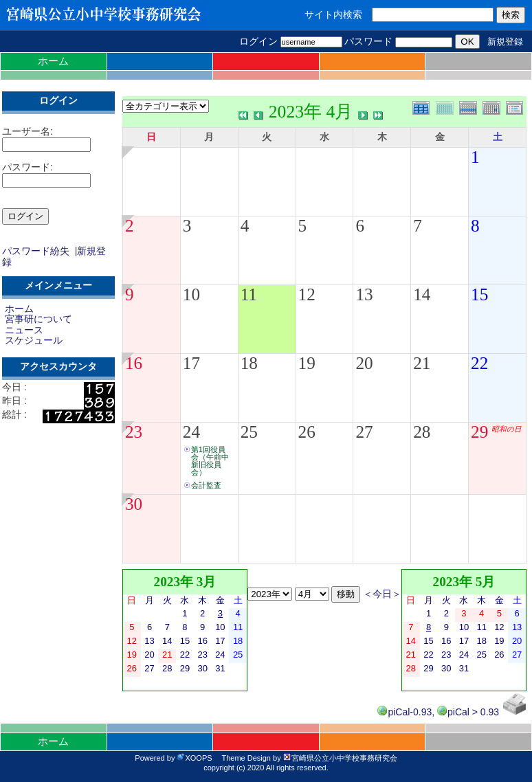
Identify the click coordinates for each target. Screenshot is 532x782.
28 (422, 432)
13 (364, 294)
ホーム (53, 61)
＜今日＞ (382, 594)
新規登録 (505, 42)
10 (191, 294)
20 (364, 363)
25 (249, 432)
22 (479, 363)
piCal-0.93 (404, 712)
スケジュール (34, 340)
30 (134, 504)
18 (249, 363)
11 (249, 294)
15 (479, 294)
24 (191, 432)
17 (191, 363)
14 (422, 294)
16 (134, 363)
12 (307, 294)
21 (422, 363)
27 (364, 432)
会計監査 (206, 485)
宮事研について (38, 319)
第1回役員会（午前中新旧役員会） (210, 461)
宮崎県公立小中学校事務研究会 (340, 758)
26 (307, 432)
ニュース (24, 330)
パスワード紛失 (36, 251)
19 (307, 363)
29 (479, 432)
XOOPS (194, 758)
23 (134, 432)
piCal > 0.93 (468, 712)
